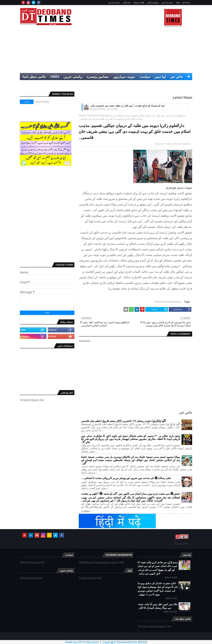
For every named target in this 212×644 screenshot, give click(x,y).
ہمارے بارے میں (167, 2)
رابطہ (178, 2)
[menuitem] (189, 77)
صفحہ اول (186, 2)
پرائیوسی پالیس (153, 2)
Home (82, 115)
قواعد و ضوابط (139, 2)
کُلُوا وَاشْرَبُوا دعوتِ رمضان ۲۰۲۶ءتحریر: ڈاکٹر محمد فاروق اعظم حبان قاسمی (123, 421)
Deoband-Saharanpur (99, 115)
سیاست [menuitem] (145, 77)
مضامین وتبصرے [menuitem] (98, 77)
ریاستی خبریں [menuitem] (73, 77)
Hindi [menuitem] (55, 77)
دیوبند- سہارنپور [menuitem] (124, 77)
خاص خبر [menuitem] (176, 77)
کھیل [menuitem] (187, 84)
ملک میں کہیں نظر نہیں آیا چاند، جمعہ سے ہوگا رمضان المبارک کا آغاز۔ (158, 606)
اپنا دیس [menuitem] (160, 77)
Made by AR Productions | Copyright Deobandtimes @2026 (106, 642)
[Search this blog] (54, 102)
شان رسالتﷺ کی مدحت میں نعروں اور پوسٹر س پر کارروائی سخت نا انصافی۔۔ (126, 478)
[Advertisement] (106, 51)
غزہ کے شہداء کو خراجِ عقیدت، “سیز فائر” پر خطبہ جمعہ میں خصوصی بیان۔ (127, 106)
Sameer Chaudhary (183, 144)
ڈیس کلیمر (126, 2)
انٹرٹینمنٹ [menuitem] (172, 84)
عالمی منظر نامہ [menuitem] (34, 77)
